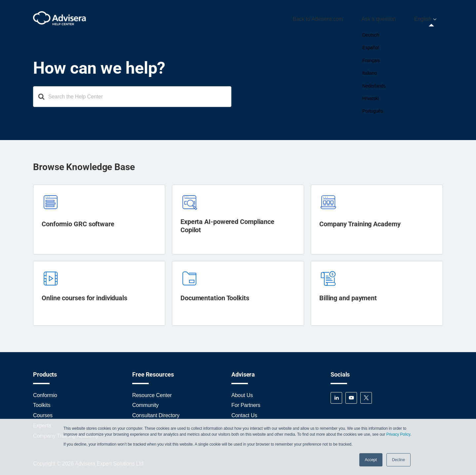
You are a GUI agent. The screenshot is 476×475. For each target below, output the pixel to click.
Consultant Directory (156, 413)
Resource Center (152, 392)
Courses (43, 413)
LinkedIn (336, 395)
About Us (242, 392)
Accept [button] (371, 460)
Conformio (45, 392)
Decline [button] (398, 460)
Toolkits (42, 402)
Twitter (366, 395)
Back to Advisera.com (338, 18)
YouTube (351, 395)
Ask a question (391, 18)
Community (145, 402)
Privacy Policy (398, 434)
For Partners (246, 402)
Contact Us (244, 413)
